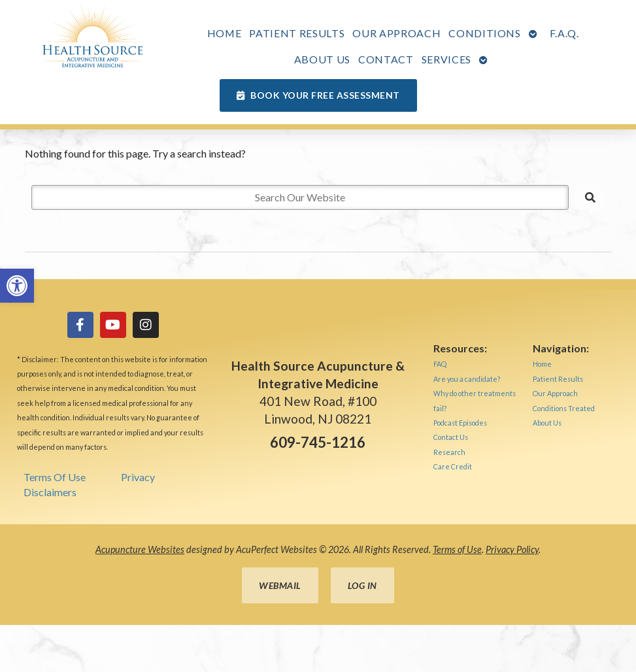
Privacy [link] (138, 477)
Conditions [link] (485, 33)
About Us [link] (322, 59)
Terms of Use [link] (457, 549)
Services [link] (446, 59)
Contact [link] (386, 59)
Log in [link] (362, 585)
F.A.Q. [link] (564, 33)
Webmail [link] (280, 585)
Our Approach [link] (396, 33)
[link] (17, 286)
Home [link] (225, 33)
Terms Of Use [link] (55, 477)
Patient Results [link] (297, 33)
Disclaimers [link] (50, 492)
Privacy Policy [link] (512, 549)
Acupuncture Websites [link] (140, 549)
